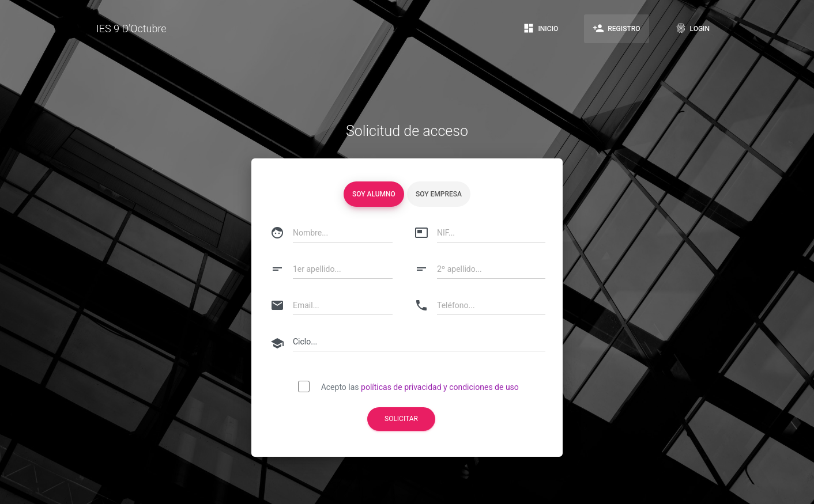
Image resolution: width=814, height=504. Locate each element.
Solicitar (401, 419)
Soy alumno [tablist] (374, 194)
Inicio (540, 28)
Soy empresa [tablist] (439, 194)
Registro (616, 28)
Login (692, 28)
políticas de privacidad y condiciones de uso (440, 387)
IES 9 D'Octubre (131, 29)
